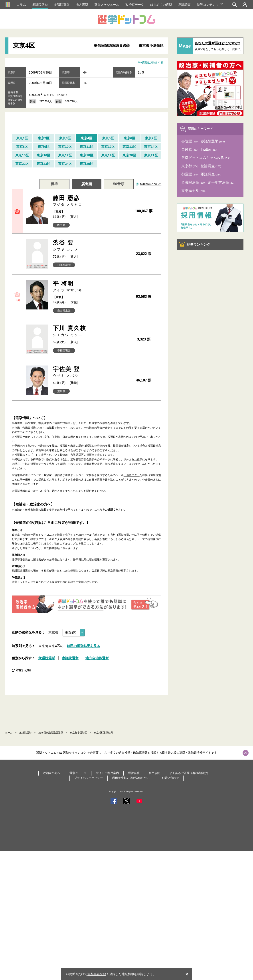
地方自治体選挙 (97, 658)
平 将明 (88, 287)
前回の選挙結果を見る (83, 646)
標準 (54, 184)
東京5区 (108, 138)
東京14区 (151, 147)
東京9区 (44, 147)
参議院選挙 (62, 5)
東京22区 (22, 164)
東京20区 (129, 155)
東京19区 (108, 155)
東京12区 (108, 147)
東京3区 (65, 138)
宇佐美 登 (88, 372)
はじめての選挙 (161, 5)
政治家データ (135, 5)
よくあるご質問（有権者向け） (190, 773)
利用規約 (154, 773)
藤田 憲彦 (88, 201)
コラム (21, 5)
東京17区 (65, 155)
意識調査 (184, 5)
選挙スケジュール (107, 5)
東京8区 (22, 147)
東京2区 (44, 138)
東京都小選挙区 (151, 46)
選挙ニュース (78, 773)
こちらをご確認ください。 (110, 510)
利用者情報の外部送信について (132, 778)
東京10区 (65, 147)
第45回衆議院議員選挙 (112, 46)
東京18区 (87, 155)
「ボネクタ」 (132, 475)
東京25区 (87, 164)
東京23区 (43, 164)
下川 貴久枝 (88, 331)
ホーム (9, 733)
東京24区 (65, 164)
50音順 (119, 184)
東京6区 (129, 138)
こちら (74, 491)
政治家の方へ (52, 773)
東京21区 (151, 155)
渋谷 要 (88, 246)
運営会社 (134, 773)
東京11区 (87, 147)
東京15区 (22, 155)
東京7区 (151, 138)
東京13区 (129, 147)
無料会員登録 (97, 974)
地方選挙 (82, 5)
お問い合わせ (170, 778)
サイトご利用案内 (107, 773)
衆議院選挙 (40, 5)
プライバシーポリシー (89, 778)
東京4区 (86, 138)
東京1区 (22, 138)
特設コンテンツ (210, 5)
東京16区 (43, 155)
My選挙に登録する (151, 62)
